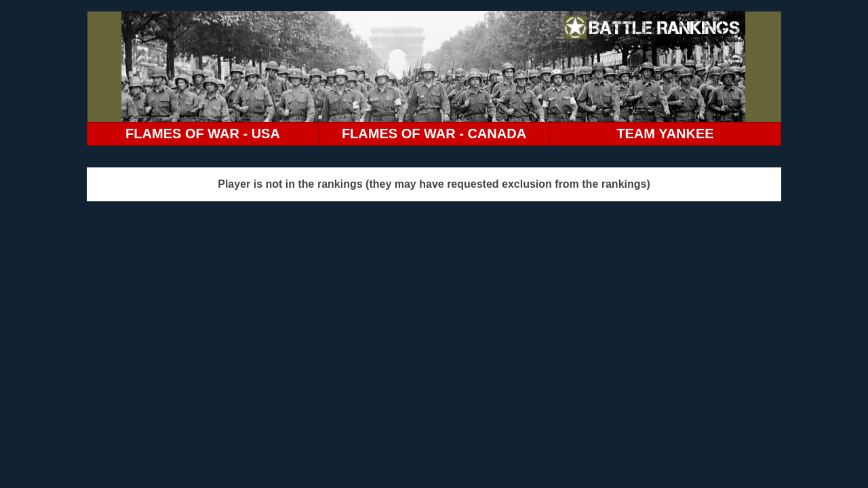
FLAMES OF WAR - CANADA (434, 134)
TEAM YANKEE (665, 134)
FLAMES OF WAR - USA (203, 134)
